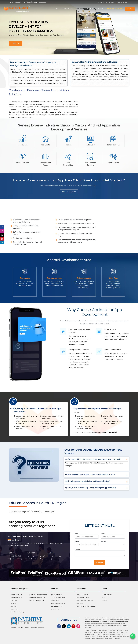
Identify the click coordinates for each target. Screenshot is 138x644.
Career (112, 2)
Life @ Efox (102, 2)
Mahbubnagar (49, 512)
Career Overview (107, 594)
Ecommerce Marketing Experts (86, 606)
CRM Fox (13, 603)
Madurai (36, 512)
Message (77, 549)
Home (57, 9)
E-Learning (14, 609)
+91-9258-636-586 (14, 556)
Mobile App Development (59, 603)
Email (103, 534)
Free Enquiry (69, 192)
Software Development (58, 597)
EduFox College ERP (17, 597)
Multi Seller (80, 603)
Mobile (77, 541)
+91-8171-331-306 (55, 556)
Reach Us (41, 628)
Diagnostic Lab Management (38, 594)
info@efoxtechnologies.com (18, 559)
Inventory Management (37, 600)
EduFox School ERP (16, 594)
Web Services (55, 600)
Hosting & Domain (57, 606)
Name (76, 534)
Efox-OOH (14, 606)
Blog (130, 9)
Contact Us (122, 2)
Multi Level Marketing (17, 612)
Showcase (101, 9)
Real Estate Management (37, 597)
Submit (100, 563)
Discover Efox (67, 9)
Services (79, 9)
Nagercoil (25, 512)
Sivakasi (15, 512)
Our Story (13, 628)
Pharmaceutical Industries (85, 600)
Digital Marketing (57, 594)
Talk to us (16, 43)
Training (104, 600)
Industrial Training (115, 9)
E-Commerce (89, 9)
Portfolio (27, 628)
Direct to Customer (82, 594)
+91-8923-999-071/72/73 (37, 556)
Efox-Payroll (14, 600)
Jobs (103, 597)
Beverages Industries (83, 597)
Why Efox (20, 628)
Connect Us (69, 620)
